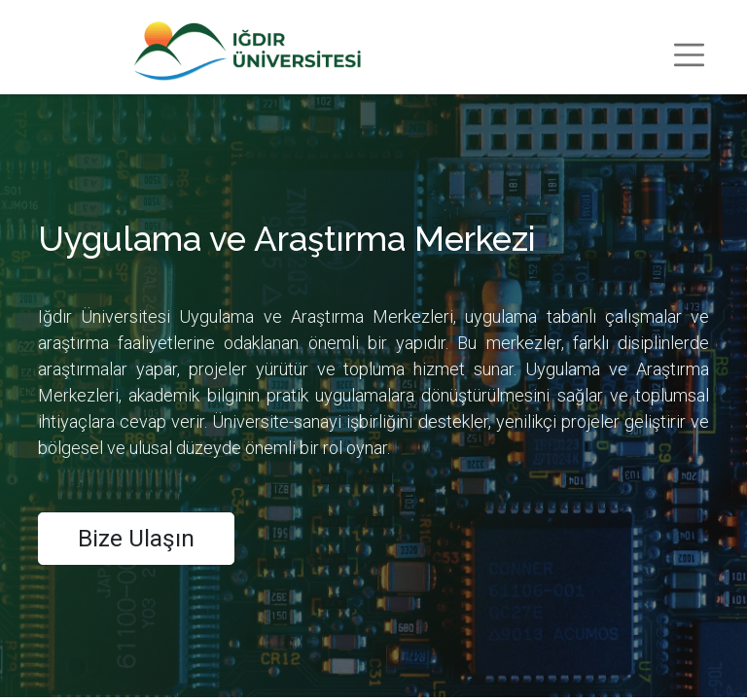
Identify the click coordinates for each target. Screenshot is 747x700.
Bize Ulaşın (136, 538)
